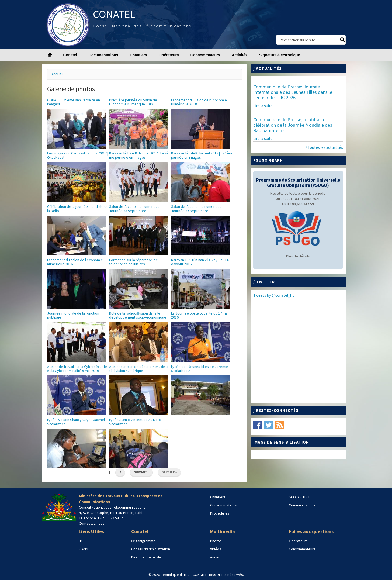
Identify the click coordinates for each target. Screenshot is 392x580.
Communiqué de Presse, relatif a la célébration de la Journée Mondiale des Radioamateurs (293, 125)
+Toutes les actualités (324, 147)
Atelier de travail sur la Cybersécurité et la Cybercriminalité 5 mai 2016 (77, 369)
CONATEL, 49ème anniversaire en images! (74, 102)
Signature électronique (280, 55)
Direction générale (146, 557)
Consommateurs (205, 55)
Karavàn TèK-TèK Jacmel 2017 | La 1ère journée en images (202, 155)
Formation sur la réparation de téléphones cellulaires (133, 262)
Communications (302, 505)
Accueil (57, 74)
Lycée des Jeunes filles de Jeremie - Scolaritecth (201, 369)
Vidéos (216, 549)
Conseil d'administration (151, 549)
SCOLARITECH (300, 497)
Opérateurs (169, 55)
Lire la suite (263, 106)
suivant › (141, 472)
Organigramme (143, 541)
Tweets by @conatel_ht (274, 295)
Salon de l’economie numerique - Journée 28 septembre (135, 208)
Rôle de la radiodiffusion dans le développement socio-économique (138, 315)
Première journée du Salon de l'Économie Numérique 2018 (133, 102)
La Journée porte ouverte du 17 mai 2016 (200, 315)
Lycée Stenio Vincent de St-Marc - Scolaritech (136, 422)
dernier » (169, 472)
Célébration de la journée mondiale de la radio (78, 208)
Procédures (220, 513)
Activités (240, 55)
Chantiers (139, 55)
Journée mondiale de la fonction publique (73, 315)
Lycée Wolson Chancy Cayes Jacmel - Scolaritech (77, 422)
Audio (215, 557)
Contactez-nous (92, 523)
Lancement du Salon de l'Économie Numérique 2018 (199, 102)
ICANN (83, 549)
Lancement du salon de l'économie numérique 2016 (75, 262)
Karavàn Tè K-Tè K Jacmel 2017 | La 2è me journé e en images (139, 155)
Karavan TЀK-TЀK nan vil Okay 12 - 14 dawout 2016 (200, 262)
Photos (216, 541)
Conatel (70, 55)
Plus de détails (298, 256)
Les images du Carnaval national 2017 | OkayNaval (78, 155)
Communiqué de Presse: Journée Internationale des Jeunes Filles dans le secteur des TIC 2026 (293, 92)
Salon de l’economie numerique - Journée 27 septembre (197, 208)
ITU (81, 541)
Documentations (103, 55)
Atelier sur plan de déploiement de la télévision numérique (139, 369)
